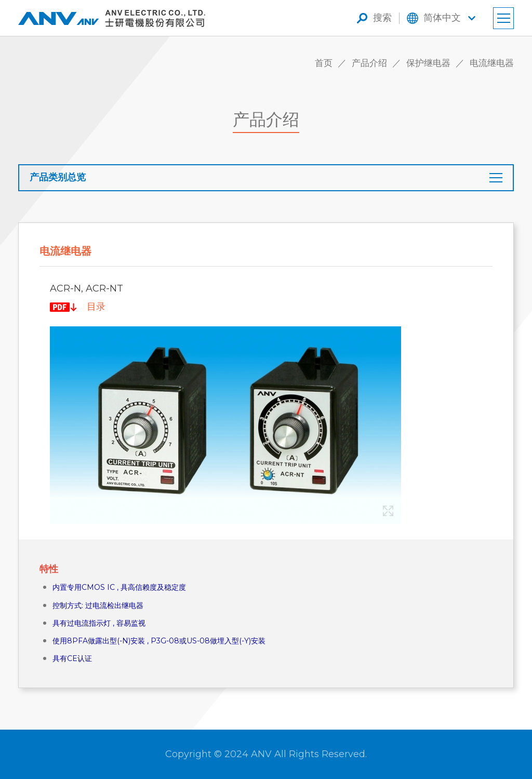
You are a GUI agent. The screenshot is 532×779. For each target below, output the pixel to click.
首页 (324, 63)
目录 (96, 307)
